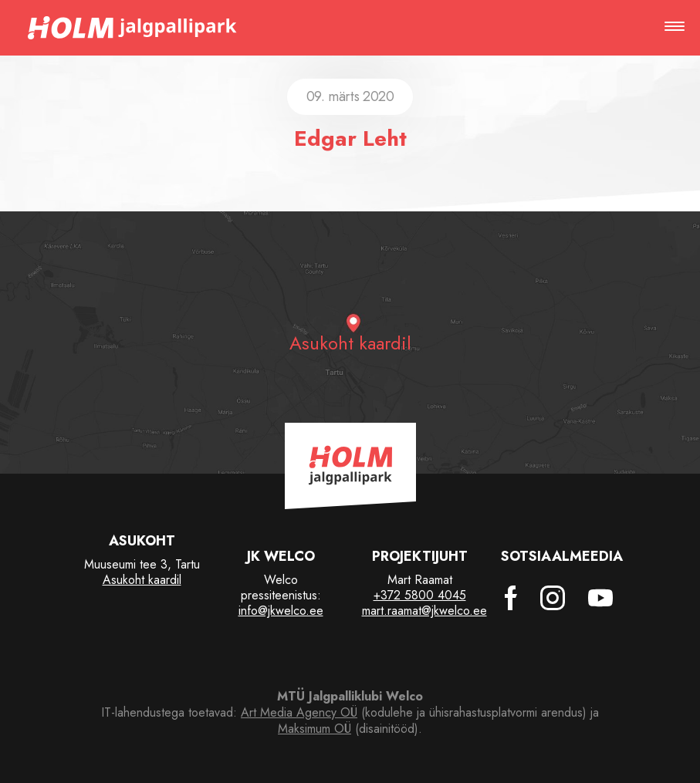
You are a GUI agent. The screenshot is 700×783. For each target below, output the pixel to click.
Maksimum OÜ (314, 729)
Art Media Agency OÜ (299, 712)
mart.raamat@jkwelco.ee (424, 611)
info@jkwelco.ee (281, 611)
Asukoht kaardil (142, 580)
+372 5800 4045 (420, 595)
